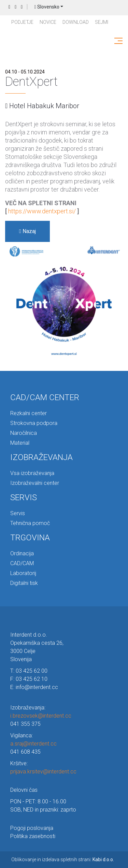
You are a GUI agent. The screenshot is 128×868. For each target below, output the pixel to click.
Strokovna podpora (34, 423)
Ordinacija (22, 553)
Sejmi (102, 22)
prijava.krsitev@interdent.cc (43, 772)
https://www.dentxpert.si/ (42, 211)
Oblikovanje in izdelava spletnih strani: (63, 859)
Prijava (22, 7)
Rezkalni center (29, 413)
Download (76, 22)
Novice (48, 22)
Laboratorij (23, 573)
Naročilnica (24, 433)
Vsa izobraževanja (32, 473)
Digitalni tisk (24, 583)
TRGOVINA (30, 538)
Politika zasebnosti (33, 836)
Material (20, 443)
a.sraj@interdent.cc (33, 744)
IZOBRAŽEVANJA (41, 457)
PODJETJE (22, 22)
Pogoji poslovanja (32, 828)
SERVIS (24, 497)
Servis (18, 513)
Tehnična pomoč (30, 523)
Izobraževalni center (35, 483)
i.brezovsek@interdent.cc (41, 716)
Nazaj (27, 231)
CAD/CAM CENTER (45, 397)
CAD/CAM (22, 563)
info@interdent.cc (37, 687)
